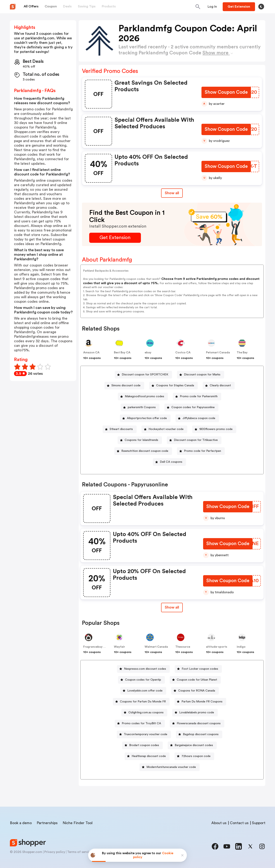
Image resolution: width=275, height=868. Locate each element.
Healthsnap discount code (149, 756)
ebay (148, 353)
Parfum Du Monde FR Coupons (202, 702)
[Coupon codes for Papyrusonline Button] (191, 407)
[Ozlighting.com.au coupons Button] (144, 713)
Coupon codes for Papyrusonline (193, 407)
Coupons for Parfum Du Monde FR (143, 702)
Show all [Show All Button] (172, 193)
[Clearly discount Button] (219, 386)
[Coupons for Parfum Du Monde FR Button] (141, 702)
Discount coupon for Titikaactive (196, 440)
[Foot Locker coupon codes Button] (198, 669)
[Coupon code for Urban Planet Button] (195, 680)
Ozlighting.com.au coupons (146, 713)
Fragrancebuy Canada (99, 647)
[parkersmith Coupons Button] (140, 407)
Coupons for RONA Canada (197, 691)
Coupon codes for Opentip (143, 680)
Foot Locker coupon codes (200, 669)
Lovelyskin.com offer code (145, 691)
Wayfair (119, 647)
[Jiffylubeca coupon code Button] (197, 418)
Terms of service (80, 852)
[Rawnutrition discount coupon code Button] (143, 451)
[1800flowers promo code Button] (214, 429)
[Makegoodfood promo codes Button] (143, 397)
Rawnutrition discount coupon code (145, 451)
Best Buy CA (122, 353)
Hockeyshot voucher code (166, 429)
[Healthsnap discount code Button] (147, 756)
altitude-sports (217, 647)
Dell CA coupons (171, 462)
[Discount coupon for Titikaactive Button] (194, 440)
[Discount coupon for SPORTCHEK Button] (143, 375)
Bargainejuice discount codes (194, 745)
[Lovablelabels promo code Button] (195, 713)
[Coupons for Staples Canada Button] (173, 386)
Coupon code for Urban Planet (197, 680)
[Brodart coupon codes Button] (142, 745)
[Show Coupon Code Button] (226, 93)
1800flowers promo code (216, 429)
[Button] (212, 7)
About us (219, 823)
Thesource (183, 647)
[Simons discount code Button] (124, 386)
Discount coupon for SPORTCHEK (145, 375)
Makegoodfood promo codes (145, 396)
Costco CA (183, 353)
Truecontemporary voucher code (146, 734)
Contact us (239, 823)
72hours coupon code (196, 756)
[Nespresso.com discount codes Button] (143, 669)
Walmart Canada (156, 647)
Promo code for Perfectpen (202, 451)
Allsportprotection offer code (147, 418)
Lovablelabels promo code (197, 713)
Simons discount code (126, 386)
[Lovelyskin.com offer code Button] (143, 691)
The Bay (242, 353)
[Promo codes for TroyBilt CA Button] (140, 724)
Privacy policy (55, 852)
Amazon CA (91, 353)
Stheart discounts (121, 429)
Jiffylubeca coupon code (199, 418)
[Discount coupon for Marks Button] (201, 375)
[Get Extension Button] (115, 238)
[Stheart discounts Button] (120, 429)
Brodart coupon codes (144, 745)
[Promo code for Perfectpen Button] (201, 451)
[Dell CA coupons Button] (169, 462)
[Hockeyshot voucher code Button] (164, 429)
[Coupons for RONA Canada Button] (195, 691)
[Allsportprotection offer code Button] (145, 418)
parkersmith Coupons (142, 407)
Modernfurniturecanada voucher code (171, 767)
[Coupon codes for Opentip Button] (141, 680)
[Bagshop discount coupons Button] (199, 734)
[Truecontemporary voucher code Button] (144, 734)
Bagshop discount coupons (201, 734)
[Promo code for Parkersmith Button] (197, 397)
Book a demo (21, 823)
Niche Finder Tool (78, 823)
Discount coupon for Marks (202, 375)
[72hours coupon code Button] (194, 756)
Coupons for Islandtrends (141, 440)
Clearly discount (220, 386)
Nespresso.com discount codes (145, 669)
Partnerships (47, 823)
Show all (172, 607)
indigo (241, 647)
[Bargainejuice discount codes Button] (192, 745)
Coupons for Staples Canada (175, 386)
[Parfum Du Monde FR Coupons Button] (200, 702)
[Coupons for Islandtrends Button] (140, 440)
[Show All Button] (172, 607)
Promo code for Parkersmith (199, 396)
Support (259, 823)
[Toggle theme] (261, 7)
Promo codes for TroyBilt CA (141, 723)
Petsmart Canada (218, 353)
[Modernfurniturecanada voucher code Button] (170, 767)
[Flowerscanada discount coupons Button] (197, 724)
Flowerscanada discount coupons (199, 723)
